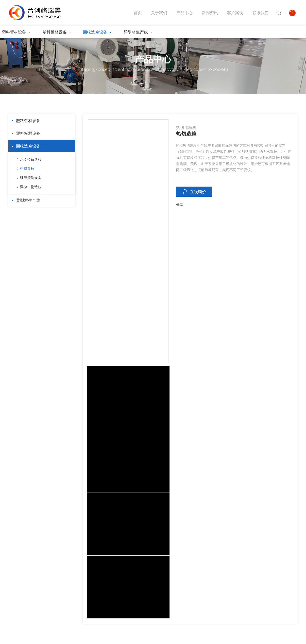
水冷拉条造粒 (31, 159)
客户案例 (235, 13)
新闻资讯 (210, 13)
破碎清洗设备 (31, 178)
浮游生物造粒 (31, 187)
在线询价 (198, 192)
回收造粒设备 (95, 32)
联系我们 (261, 13)
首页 (138, 13)
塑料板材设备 (55, 32)
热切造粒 (27, 169)
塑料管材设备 (28, 121)
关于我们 (159, 13)
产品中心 (184, 13)
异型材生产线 (136, 32)
